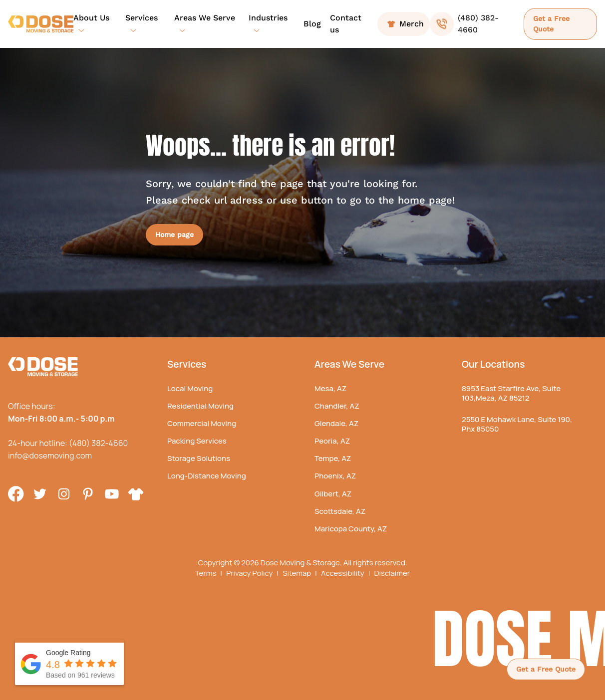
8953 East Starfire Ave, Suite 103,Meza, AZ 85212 (511, 393)
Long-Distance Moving (207, 476)
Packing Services (197, 441)
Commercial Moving (202, 423)
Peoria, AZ (332, 441)
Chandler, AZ (337, 406)
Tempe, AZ (333, 458)
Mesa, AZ (330, 388)
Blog (312, 24)
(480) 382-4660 (98, 443)
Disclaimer (392, 573)
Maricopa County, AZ (351, 529)
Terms (209, 573)
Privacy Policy (252, 573)
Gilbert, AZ (333, 494)
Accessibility (346, 573)
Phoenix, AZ (335, 476)
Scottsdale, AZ (340, 511)
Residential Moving (200, 406)
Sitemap (300, 573)
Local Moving (190, 388)
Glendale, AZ (336, 423)
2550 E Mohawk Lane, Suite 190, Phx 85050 (517, 424)
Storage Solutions (199, 458)
